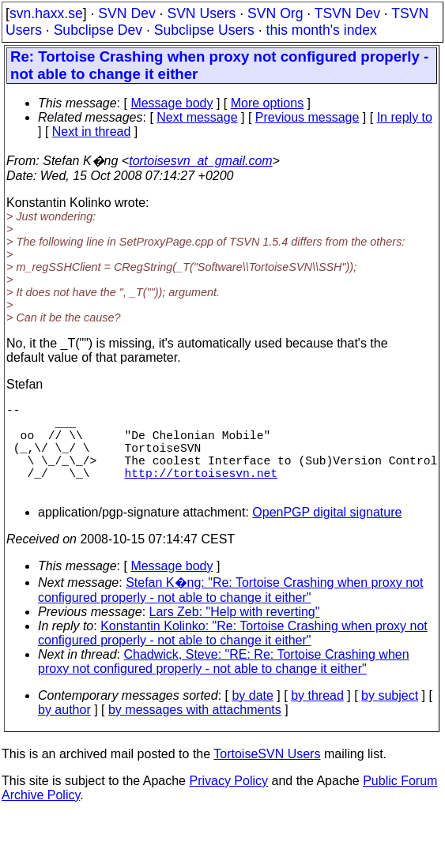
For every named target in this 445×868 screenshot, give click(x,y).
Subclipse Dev (98, 30)
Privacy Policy (228, 803)
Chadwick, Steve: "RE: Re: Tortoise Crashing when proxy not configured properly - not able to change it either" (224, 684)
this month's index (322, 30)
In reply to (405, 117)
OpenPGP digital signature (327, 534)
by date (252, 718)
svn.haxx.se (46, 13)
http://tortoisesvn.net (201, 491)
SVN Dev (126, 13)
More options (268, 103)
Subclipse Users (204, 30)
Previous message (307, 117)
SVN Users (201, 13)
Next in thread (92, 132)
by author (64, 732)
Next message (197, 117)
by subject (390, 718)
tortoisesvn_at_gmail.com (200, 161)
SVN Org (275, 13)
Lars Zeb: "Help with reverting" (235, 634)
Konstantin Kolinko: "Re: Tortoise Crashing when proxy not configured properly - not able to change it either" (233, 655)
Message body (172, 103)
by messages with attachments (195, 732)
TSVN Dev (347, 13)
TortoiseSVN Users (267, 776)
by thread (317, 718)
